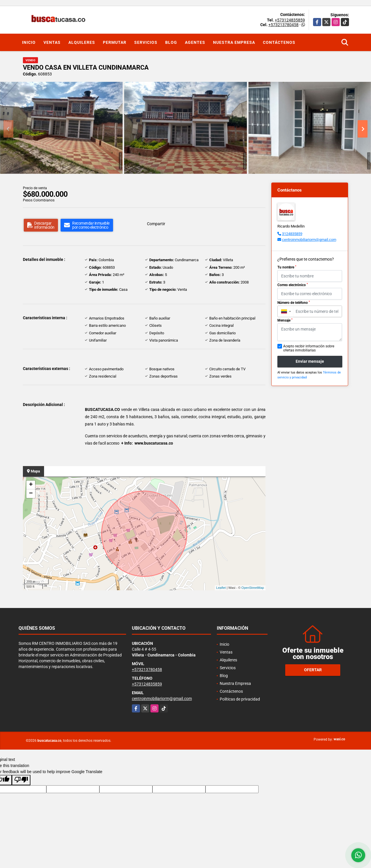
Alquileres (82, 42)
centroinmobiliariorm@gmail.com (309, 240)
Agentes (195, 42)
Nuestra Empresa (234, 42)
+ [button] (31, 485)
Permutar (115, 42)
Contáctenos (279, 42)
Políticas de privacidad (240, 699)
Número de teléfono (294, 303)
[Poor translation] (21, 780)
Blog (171, 42)
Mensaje (285, 320)
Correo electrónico (293, 285)
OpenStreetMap (253, 588)
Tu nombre (287, 267)
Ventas (52, 42)
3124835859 (292, 234)
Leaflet (221, 588)
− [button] (31, 494)
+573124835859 (290, 20)
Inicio (29, 42)
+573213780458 (283, 25)
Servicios (146, 42)
